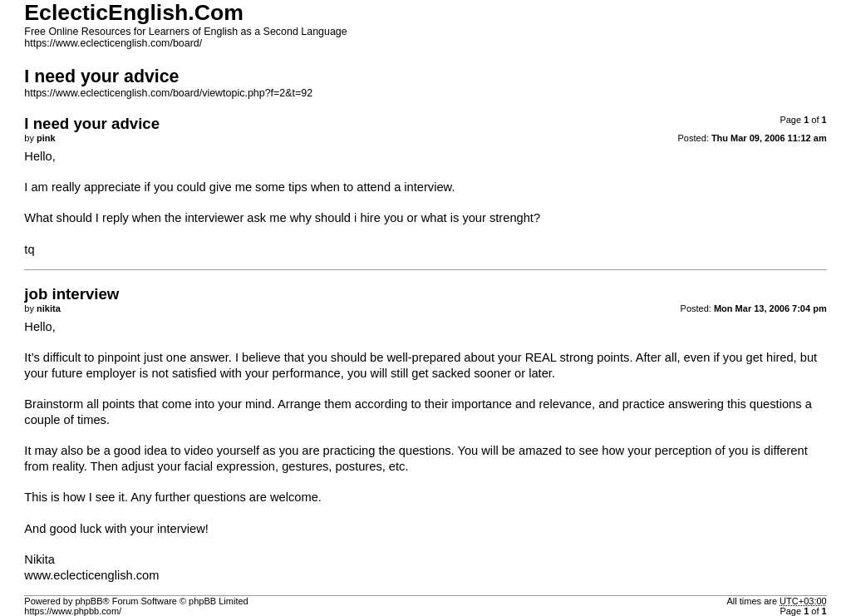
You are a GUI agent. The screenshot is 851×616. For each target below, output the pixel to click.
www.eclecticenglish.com (91, 575)
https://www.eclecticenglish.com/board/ (113, 43)
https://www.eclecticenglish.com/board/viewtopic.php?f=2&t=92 (168, 93)
